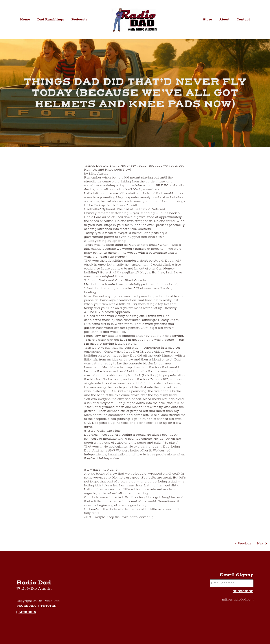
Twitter (48, 606)
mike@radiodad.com (238, 600)
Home (25, 20)
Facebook (26, 606)
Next (262, 544)
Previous (243, 544)
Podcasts (79, 20)
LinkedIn (27, 612)
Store (207, 20)
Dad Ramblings (51, 20)
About (224, 20)
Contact (243, 20)
